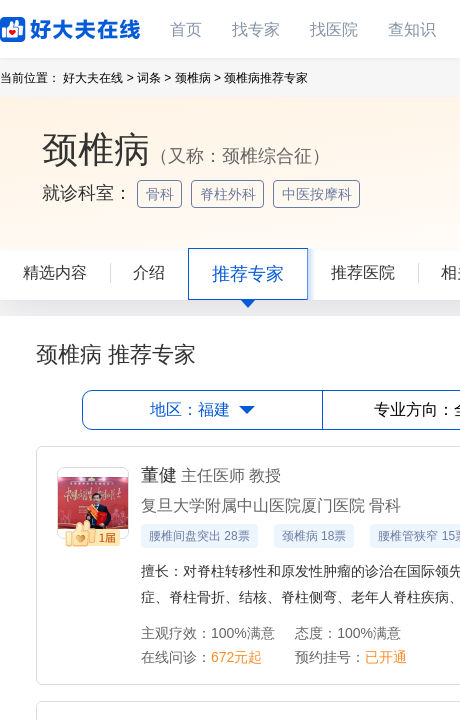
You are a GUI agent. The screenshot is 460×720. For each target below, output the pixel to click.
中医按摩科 (319, 194)
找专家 (256, 29)
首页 (186, 29)
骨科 (162, 194)
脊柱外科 (230, 194)
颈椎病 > (198, 78)
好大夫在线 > (98, 78)
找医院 (334, 29)
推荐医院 (363, 272)
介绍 (149, 272)
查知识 (412, 29)
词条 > (154, 78)
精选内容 (55, 272)
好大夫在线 (40, 25)
